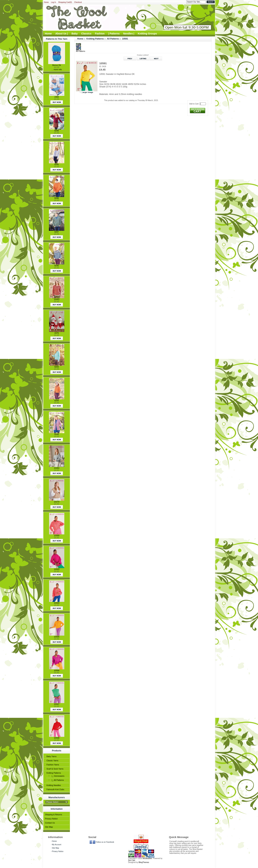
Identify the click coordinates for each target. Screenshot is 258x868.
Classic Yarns (52, 761)
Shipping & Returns (53, 815)
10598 (57, 738)
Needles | (129, 34)
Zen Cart (132, 860)
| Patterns (114, 34)
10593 (57, 569)
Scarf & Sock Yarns (55, 769)
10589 (57, 535)
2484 (57, 97)
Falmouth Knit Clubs (55, 789)
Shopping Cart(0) (65, 2)
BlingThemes (144, 862)
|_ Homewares (57, 776)
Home (46, 2)
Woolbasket (147, 858)
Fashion (100, 34)
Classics (86, 34)
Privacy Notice (51, 819)
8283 (57, 367)
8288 (57, 131)
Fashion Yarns (53, 765)
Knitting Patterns (54, 773)
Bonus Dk (57, 65)
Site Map (49, 827)
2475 (57, 333)
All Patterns (113, 39)
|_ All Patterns (57, 780)
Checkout (78, 2)
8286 (57, 198)
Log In (53, 2)
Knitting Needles (54, 785)
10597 (57, 704)
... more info (57, 69)
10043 (57, 299)
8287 (57, 232)
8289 (57, 434)
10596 (57, 670)
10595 (57, 637)
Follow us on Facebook (105, 842)
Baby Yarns (51, 756)
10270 (57, 502)
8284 (57, 401)
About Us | (62, 34)
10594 (57, 603)
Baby (75, 34)
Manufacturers (57, 797)
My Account (57, 845)
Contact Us (50, 823)
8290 (57, 266)
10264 (57, 468)
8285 (57, 164)
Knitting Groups (147, 34)
